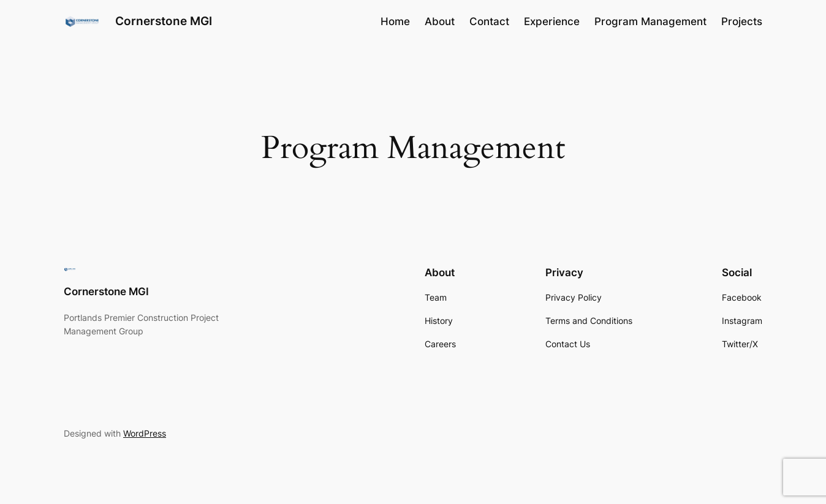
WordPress (145, 433)
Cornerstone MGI (164, 21)
